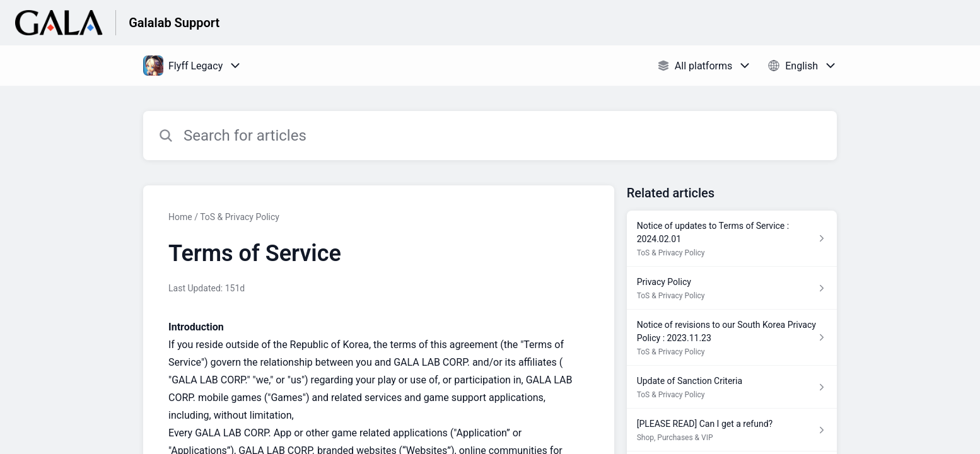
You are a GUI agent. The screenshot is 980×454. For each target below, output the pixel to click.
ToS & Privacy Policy (240, 217)
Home (180, 217)
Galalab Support (174, 23)
